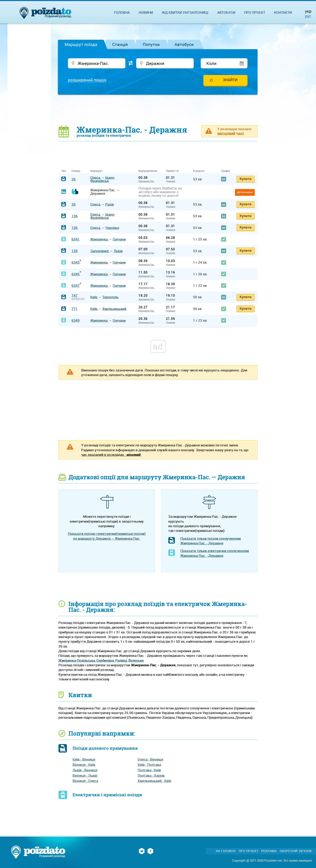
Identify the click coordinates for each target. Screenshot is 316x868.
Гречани (119, 239)
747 (75, 295)
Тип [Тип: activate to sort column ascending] (64, 171)
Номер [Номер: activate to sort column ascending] (76, 171)
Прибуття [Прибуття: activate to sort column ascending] (172, 171)
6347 (76, 285)
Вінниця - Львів (85, 775)
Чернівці (112, 228)
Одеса (96, 177)
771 (75, 309)
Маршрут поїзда (81, 44)
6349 (76, 320)
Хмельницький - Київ (154, 781)
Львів (118, 251)
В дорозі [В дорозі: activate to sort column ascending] (199, 171)
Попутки (151, 44)
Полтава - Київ (149, 770)
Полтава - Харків (151, 775)
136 (75, 216)
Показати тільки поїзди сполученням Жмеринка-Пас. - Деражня (211, 541)
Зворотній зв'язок (296, 851)
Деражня (170, 181)
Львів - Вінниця (85, 770)
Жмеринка (99, 239)
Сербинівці (105, 660)
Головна (122, 12)
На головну (226, 851)
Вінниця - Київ (84, 765)
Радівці (121, 660)
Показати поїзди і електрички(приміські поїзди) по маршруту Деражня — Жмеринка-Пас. (107, 536)
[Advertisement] (158, 110)
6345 (76, 274)
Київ (94, 297)
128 (75, 251)
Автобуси (184, 44)
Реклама (269, 851)
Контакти (283, 12)
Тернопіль (110, 297)
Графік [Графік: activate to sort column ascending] (226, 171)
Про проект (255, 12)
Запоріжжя (100, 251)
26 (74, 179)
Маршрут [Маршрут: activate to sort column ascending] (96, 171)
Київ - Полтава (149, 765)
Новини (146, 12)
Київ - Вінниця (84, 759)
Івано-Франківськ (103, 179)
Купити (246, 179)
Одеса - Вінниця (150, 759)
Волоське (136, 660)
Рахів (110, 204)
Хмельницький (114, 309)
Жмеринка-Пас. (147, 181)
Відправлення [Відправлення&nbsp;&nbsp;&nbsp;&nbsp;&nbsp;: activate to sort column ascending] (149, 171)
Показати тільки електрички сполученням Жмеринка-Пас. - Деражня (215, 553)
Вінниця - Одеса (85, 781)
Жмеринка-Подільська (77, 660)
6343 (76, 262)
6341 (76, 239)
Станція (120, 44)
